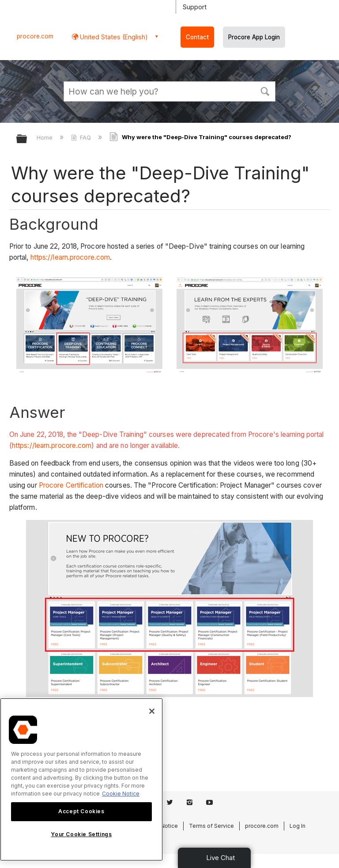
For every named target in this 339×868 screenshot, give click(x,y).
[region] (81, 779)
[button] (265, 91)
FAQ (82, 137)
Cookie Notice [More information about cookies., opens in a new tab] (121, 794)
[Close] (152, 711)
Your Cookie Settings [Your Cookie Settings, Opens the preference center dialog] (81, 834)
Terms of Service (211, 826)
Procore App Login (254, 37)
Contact (197, 37)
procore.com (35, 36)
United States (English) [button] (113, 37)
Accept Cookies (81, 811)
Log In (298, 826)
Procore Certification (71, 485)
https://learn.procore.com (70, 257)
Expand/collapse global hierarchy (27, 139)
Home (45, 137)
